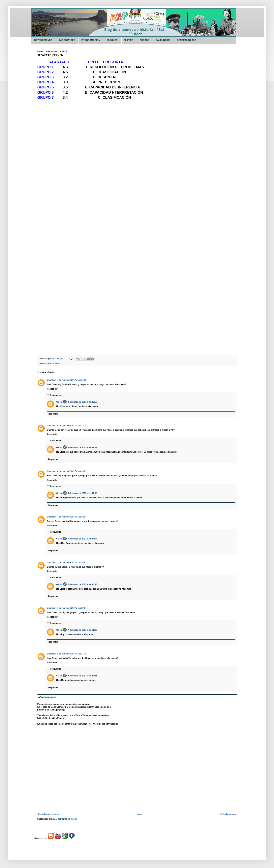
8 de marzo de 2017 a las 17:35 (72, 654)
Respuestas (56, 395)
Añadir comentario (47, 697)
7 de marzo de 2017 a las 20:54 (72, 608)
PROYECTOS (54, 363)
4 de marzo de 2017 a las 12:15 (72, 426)
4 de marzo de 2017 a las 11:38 (72, 380)
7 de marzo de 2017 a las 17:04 (82, 539)
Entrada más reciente (49, 814)
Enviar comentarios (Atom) (64, 819)
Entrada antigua (228, 814)
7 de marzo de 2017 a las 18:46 (82, 584)
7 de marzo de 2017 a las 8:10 (71, 517)
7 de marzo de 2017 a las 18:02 (72, 563)
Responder (52, 389)
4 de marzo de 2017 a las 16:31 (72, 471)
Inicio (140, 814)
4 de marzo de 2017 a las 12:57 (82, 447)
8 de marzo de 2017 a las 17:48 (82, 676)
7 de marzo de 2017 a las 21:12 (82, 630)
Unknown (52, 380)
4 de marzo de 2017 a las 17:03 (82, 493)
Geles (59, 402)
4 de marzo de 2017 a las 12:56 (82, 402)
